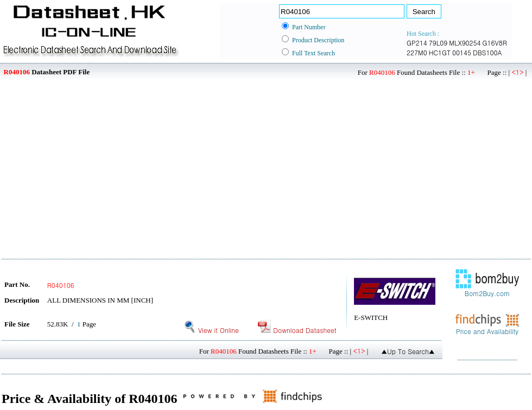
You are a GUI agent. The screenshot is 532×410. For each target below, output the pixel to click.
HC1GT (440, 52)
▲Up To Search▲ (408, 351)
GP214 (417, 43)
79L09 (438, 43)
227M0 (417, 52)
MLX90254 (465, 43)
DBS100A (487, 52)
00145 (462, 52)
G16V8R (495, 43)
